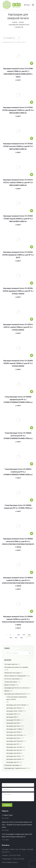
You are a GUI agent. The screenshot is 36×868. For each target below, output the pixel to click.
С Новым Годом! (7, 815)
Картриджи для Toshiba (14, 729)
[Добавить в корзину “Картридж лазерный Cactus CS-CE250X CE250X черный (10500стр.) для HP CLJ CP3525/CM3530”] (32, 355)
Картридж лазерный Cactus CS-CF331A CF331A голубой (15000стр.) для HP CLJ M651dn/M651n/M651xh (18, 183)
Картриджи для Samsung (14, 735)
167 (16, 638)
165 (29, 635)
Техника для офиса (11, 682)
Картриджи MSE (11, 717)
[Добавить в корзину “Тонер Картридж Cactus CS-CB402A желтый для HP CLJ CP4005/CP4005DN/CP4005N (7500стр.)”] (32, 428)
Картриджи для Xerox (13, 726)
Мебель (7, 691)
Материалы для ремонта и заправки (16, 667)
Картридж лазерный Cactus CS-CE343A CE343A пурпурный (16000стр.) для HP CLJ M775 (18, 255)
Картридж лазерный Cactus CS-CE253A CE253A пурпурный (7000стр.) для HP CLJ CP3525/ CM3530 (18, 291)
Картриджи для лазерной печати (15, 694)
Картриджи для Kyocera (14, 750)
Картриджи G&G (12, 714)
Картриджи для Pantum (14, 708)
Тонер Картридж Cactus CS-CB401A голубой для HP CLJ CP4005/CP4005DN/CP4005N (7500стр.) (18, 472)
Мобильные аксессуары (12, 673)
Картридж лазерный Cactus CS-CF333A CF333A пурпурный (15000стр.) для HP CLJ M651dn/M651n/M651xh (18, 110)
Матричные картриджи (12, 765)
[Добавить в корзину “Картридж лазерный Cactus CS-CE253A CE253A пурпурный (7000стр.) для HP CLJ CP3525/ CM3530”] (32, 283)
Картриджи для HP (12, 762)
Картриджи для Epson (13, 753)
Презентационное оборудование (15, 676)
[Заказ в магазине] (11, 38)
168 (21, 638)
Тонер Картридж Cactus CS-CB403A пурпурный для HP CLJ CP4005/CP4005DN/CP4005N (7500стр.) (18, 400)
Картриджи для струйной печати (15, 768)
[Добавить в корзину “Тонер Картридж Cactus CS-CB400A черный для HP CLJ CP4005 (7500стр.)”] (32, 500)
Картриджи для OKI (13, 744)
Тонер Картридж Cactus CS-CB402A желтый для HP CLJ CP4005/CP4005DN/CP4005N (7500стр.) (18, 436)
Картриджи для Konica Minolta (16, 705)
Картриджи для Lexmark (14, 747)
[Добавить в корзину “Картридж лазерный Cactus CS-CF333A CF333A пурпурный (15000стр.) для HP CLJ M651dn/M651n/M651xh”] (32, 102)
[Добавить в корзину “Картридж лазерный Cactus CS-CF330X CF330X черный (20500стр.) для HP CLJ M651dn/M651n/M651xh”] (32, 211)
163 (18, 635)
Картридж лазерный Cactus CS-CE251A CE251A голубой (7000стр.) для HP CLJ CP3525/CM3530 (18, 327)
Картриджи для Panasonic (15, 741)
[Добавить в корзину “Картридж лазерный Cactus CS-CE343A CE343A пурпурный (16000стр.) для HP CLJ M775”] (32, 247)
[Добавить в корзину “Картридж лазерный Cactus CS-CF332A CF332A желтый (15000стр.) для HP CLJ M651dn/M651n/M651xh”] (32, 138)
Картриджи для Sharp (13, 732)
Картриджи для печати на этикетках (16, 688)
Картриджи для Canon (13, 756)
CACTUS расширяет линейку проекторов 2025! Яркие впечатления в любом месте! (17, 835)
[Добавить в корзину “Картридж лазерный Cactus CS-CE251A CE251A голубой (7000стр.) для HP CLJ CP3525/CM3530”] (32, 319)
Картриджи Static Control (14, 711)
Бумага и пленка (10, 685)
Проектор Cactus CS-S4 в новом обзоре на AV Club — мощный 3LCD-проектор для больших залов (17, 825)
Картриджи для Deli (13, 723)
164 (24, 635)
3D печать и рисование (12, 679)
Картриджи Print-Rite (13, 720)
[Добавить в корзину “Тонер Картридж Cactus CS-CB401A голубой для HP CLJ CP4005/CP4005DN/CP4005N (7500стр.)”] (32, 464)
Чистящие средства (11, 664)
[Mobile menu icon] (33, 5)
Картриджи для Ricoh (13, 738)
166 (11, 638)
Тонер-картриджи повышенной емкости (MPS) (16, 698)
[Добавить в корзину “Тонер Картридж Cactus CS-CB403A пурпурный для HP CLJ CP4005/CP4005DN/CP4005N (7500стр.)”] (32, 392)
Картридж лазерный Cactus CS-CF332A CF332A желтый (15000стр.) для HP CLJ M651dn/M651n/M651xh (18, 146)
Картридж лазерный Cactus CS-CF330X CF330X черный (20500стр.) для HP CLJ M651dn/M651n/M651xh (18, 219)
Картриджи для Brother (14, 759)
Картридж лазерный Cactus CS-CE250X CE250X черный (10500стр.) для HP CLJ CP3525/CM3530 (18, 363)
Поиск (30, 653)
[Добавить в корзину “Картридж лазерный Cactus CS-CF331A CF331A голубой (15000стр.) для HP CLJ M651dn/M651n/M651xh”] (32, 175)
